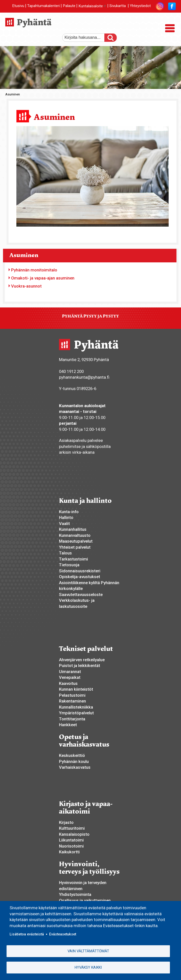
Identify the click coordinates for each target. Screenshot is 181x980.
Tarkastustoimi (73, 559)
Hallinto (66, 517)
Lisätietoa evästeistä (27, 934)
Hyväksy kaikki (88, 967)
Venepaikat (70, 677)
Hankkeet (68, 725)
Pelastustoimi (72, 695)
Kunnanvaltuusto (75, 535)
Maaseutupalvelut (76, 541)
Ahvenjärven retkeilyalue (82, 660)
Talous (65, 553)
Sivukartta (118, 6)
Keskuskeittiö (72, 755)
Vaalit (64, 523)
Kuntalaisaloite (92, 6)
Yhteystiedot (140, 6)
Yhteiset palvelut (75, 547)
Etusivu (18, 6)
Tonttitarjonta (72, 719)
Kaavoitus (68, 683)
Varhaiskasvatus (75, 767)
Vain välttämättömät (88, 951)
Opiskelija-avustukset (80, 577)
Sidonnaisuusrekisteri (80, 571)
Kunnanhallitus (73, 529)
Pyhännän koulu (74, 761)
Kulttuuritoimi (72, 828)
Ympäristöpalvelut (76, 713)
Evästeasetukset (63, 934)
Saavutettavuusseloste (81, 594)
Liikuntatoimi (71, 840)
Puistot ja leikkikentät (80, 666)
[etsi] (86, 38)
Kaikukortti (69, 852)
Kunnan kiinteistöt (76, 689)
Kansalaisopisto (74, 834)
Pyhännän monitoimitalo (34, 270)
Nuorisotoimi (71, 846)
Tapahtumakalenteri (43, 6)
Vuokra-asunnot (26, 286)
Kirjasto (66, 822)
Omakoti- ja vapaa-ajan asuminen (43, 278)
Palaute (69, 6)
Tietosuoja (69, 565)
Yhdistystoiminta (75, 894)
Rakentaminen (72, 701)
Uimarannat (70, 672)
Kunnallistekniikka (76, 707)
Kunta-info (69, 512)
